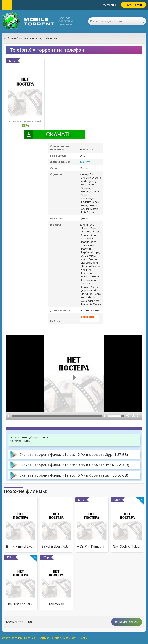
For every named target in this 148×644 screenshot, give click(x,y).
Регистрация (109, 5)
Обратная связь (12, 638)
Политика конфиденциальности (57, 638)
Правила (30, 638)
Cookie (84, 638)
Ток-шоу (85, 162)
